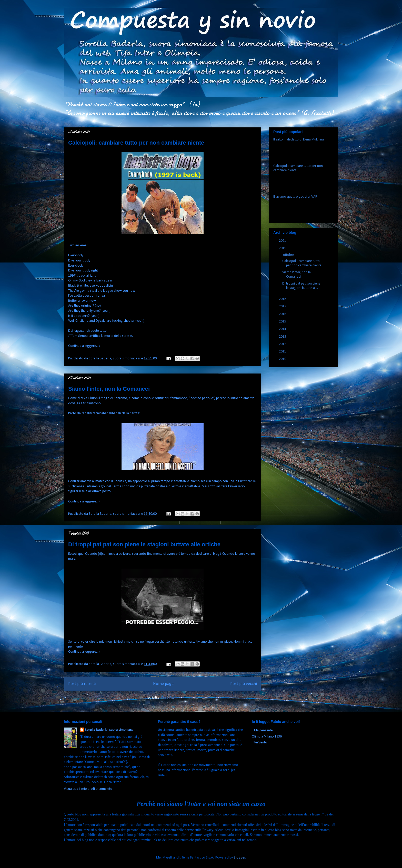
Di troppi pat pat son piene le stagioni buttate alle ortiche (144, 544)
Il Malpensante (262, 730)
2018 (283, 299)
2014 (283, 329)
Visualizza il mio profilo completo (88, 789)
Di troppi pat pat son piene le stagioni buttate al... (301, 286)
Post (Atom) (170, 698)
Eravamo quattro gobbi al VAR (295, 197)
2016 (283, 314)
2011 (283, 352)
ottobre (289, 255)
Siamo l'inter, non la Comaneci (109, 389)
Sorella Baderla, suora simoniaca (109, 730)
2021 (283, 241)
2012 (283, 344)
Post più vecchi (244, 684)
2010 (283, 359)
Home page (163, 684)
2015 (283, 322)
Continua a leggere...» (84, 346)
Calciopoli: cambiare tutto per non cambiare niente (136, 143)
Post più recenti (82, 684)
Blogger (239, 858)
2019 (283, 248)
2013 (283, 337)
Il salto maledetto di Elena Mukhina (299, 140)
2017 (283, 306)
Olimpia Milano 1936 (267, 737)
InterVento (259, 743)
